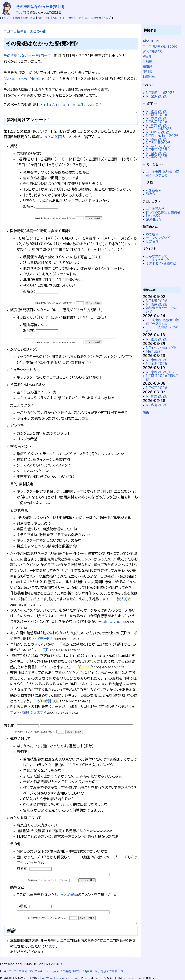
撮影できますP (34, 712)
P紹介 (147, 56)
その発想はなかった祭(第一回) (28, 56)
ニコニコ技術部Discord (160, 46)
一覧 (79, 18)
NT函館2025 (157, 157)
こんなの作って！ (158, 256)
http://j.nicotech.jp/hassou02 (72, 105)
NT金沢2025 (157, 153)
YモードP (45, 639)
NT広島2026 (157, 122)
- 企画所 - (153, 190)
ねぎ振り (152, 234)
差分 (33, 18)
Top (19, 12)
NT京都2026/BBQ (161, 372)
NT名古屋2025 (158, 143)
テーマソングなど (158, 238)
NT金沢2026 (157, 96)
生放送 (147, 62)
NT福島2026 (157, 111)
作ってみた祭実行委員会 (163, 212)
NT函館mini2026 (160, 93)
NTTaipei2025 (159, 129)
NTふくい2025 (158, 146)
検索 (86, 18)
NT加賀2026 (157, 125)
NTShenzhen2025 (162, 136)
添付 (48, 18)
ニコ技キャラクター (159, 260)
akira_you (112, 622)
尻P (45, 650)
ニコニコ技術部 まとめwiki (25, 31)
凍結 (25, 18)
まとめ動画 (53, 137)
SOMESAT (155, 219)
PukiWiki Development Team (60, 978)
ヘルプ (107, 18)
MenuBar (154, 351)
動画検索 (149, 77)
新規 (71, 18)
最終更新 (96, 18)
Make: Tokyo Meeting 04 (28, 79)
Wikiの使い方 (153, 51)
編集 (18, 18)
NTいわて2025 (158, 132)
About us (151, 41)
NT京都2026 (157, 115)
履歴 (40, 18)
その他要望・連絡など (161, 263)
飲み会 (151, 194)
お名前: (30, 206)
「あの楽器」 (154, 216)
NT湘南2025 (157, 139)
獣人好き (124, 599)
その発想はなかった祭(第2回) (40, 7)
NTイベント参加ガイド (161, 348)
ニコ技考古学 (155, 209)
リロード (57, 18)
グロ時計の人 (48, 701)
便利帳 (147, 72)
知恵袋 (147, 67)
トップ (5, 18)
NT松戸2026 (157, 118)
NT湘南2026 (157, 304)
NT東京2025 (157, 150)
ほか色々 (152, 241)
